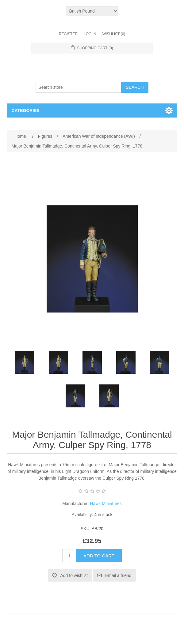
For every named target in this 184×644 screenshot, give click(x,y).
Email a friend (118, 575)
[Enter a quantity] (69, 556)
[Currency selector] (92, 11)
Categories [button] (26, 110)
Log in (90, 34)
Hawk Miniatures (106, 504)
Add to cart (99, 556)
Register (68, 34)
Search (135, 87)
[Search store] (79, 87)
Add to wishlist (74, 575)
